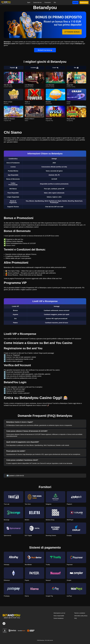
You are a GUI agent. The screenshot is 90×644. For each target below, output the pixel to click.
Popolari (14, 68)
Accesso (75, 2)
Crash (55, 68)
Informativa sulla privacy (81, 616)
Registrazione (84, 2)
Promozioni (48, 2)
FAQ (75, 618)
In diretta (35, 68)
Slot (55, 2)
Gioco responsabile (59, 616)
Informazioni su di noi (59, 613)
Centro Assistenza (58, 618)
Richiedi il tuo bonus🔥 (45, 50)
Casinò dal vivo (37, 2)
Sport (29, 2)
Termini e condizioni (80, 613)
